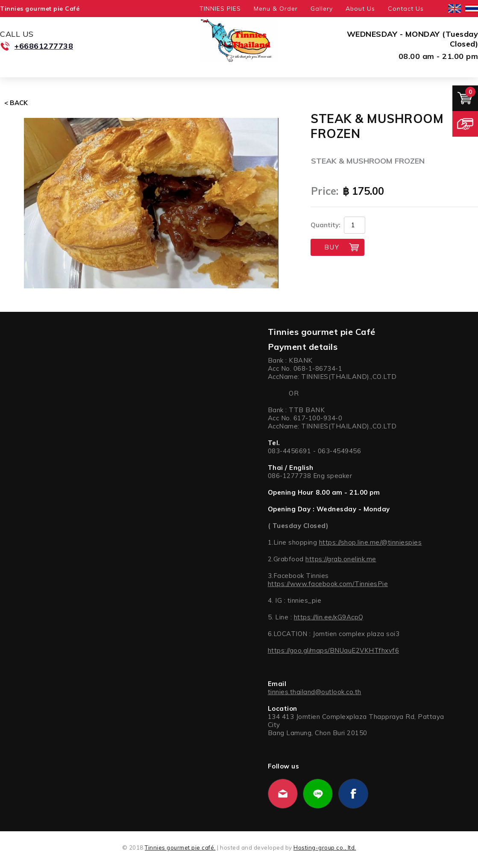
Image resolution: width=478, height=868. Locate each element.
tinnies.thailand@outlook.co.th (315, 692)
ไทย (472, 9)
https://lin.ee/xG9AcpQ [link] (329, 617)
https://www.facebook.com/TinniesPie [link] (328, 584)
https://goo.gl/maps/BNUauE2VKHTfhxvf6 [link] (334, 650)
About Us (360, 9)
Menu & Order (276, 9)
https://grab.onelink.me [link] (341, 559)
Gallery (322, 9)
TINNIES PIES (220, 9)
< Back (16, 103)
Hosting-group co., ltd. (325, 847)
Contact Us (406, 9)
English (455, 9)
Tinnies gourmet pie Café (40, 9)
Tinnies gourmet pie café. (180, 847)
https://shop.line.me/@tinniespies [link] (371, 542)
